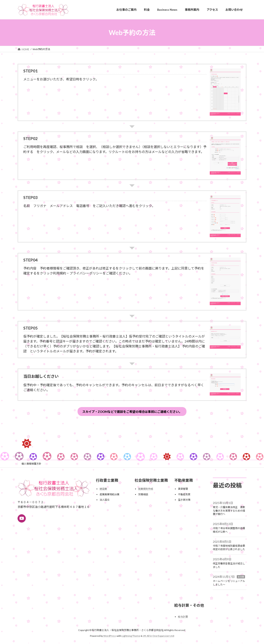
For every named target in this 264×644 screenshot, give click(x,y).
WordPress (110, 637)
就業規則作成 (146, 490)
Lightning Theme (131, 637)
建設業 (103, 490)
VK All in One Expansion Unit (159, 637)
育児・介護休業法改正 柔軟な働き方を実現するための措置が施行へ (229, 512)
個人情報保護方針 (31, 465)
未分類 (241, 578)
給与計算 (183, 618)
